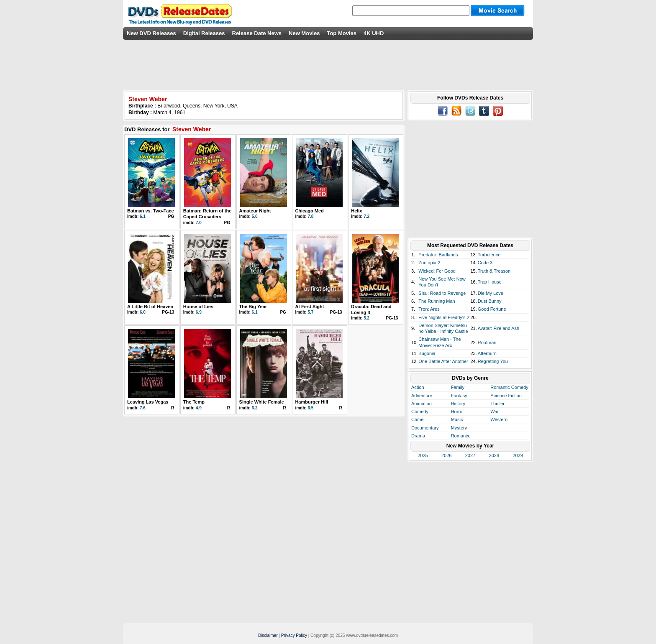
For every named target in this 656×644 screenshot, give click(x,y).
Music (457, 419)
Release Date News (257, 33)
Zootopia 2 (429, 263)
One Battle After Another (443, 361)
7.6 (143, 408)
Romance (461, 436)
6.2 (255, 408)
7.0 (199, 223)
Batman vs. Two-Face (151, 211)
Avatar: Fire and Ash (498, 328)
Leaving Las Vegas (148, 402)
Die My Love (491, 293)
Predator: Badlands (438, 255)
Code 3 (485, 263)
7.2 (366, 216)
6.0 (143, 312)
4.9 (199, 408)
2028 (494, 455)
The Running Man (437, 301)
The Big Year (253, 307)
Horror (457, 411)
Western (499, 419)
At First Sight (309, 307)
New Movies (304, 33)
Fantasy (459, 396)
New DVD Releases (151, 33)
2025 (423, 455)
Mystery (459, 428)
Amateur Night (255, 211)
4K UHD (374, 33)
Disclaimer (268, 635)
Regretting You (493, 361)
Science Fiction (506, 396)
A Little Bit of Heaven (150, 307)
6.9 (199, 312)
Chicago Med (309, 211)
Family (458, 387)
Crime (417, 419)
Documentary (425, 428)
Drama (418, 436)
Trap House (490, 282)
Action (418, 387)
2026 (446, 455)
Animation (422, 404)
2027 (470, 455)
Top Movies (342, 33)
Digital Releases (204, 33)
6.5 (310, 408)
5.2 (366, 318)
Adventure (422, 396)
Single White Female (262, 402)
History (458, 404)
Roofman (487, 342)
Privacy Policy (294, 635)
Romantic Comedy (509, 387)
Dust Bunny (490, 301)
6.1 (143, 216)
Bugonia (427, 353)
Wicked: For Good (437, 271)
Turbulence (489, 255)
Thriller (497, 404)
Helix (356, 211)
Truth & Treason (494, 271)
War (495, 411)
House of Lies (198, 307)
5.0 (255, 216)
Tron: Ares (429, 309)
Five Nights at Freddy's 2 (444, 317)
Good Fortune (492, 309)
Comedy (420, 411)
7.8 (310, 216)
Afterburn (487, 353)
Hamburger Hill (311, 402)
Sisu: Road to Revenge (442, 293)
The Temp (194, 402)
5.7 (310, 312)
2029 (518, 455)
